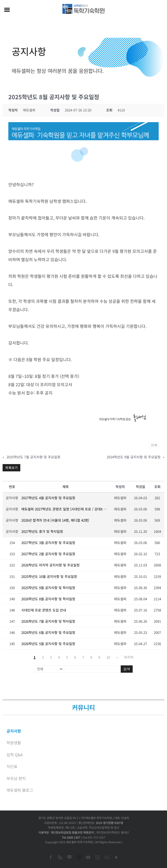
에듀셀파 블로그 (20, 790)
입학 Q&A (15, 755)
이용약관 (44, 832)
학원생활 (14, 743)
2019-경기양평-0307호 (110, 823)
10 (108, 657)
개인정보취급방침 (61, 832)
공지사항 (14, 731)
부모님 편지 (16, 778)
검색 (127, 669)
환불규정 (77, 832)
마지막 (129, 657)
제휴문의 (88, 832)
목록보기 (11, 468)
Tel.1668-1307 (71, 837)
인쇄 (154, 445)
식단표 (12, 766)
